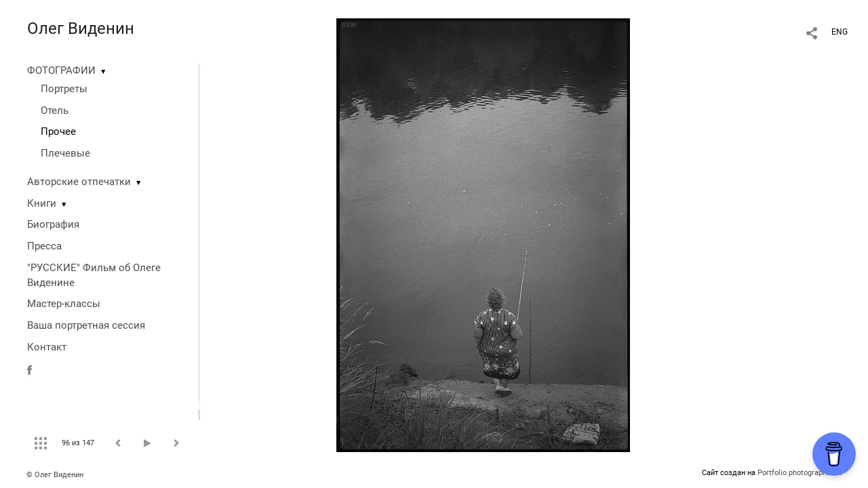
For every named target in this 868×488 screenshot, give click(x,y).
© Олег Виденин (55, 475)
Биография (53, 224)
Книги (42, 203)
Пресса (44, 246)
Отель (55, 110)
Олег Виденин (81, 28)
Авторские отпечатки (79, 182)
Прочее (58, 131)
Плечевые (65, 153)
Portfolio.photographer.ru (800, 473)
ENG (840, 32)
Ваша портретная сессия (86, 325)
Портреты (64, 89)
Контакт (47, 347)
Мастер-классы (64, 304)
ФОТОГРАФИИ (61, 70)
